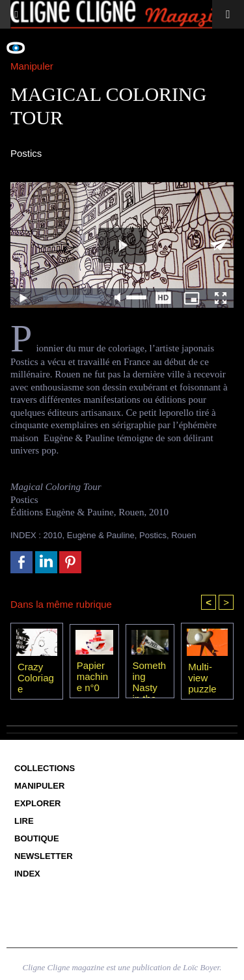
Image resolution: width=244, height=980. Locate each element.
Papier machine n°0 (92, 676)
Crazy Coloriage (36, 677)
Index (27, 874)
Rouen (183, 535)
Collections (45, 768)
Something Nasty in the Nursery (150, 676)
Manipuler (39, 786)
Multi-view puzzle (202, 677)
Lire (24, 821)
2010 (53, 535)
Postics (153, 535)
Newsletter (44, 856)
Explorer (38, 803)
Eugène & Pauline (101, 535)
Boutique (37, 838)
